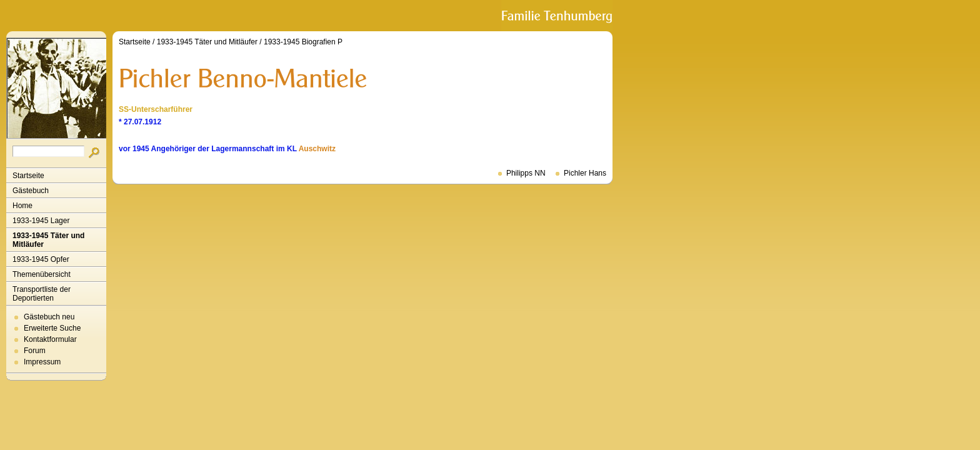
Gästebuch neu (49, 317)
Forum (35, 351)
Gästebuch (31, 191)
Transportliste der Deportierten (42, 294)
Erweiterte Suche (52, 328)
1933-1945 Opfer (41, 259)
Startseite (28, 176)
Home (22, 206)
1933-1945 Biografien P (303, 42)
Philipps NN (526, 173)
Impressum (42, 362)
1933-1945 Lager (41, 221)
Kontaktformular (50, 339)
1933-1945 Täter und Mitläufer (48, 240)
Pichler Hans (585, 173)
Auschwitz (317, 149)
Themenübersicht (42, 274)
